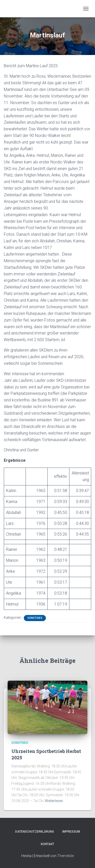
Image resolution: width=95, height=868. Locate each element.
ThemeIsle (65, 856)
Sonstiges (35, 618)
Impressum (71, 832)
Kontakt (48, 844)
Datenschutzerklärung (35, 832)
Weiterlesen (54, 801)
